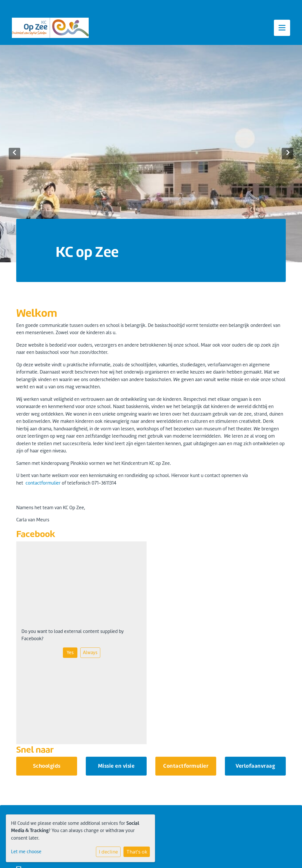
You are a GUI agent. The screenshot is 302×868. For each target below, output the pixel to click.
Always (90, 653)
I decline (108, 852)
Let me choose (26, 852)
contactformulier (43, 483)
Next (288, 154)
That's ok (137, 852)
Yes (70, 653)
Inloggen (277, 5)
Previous (14, 154)
